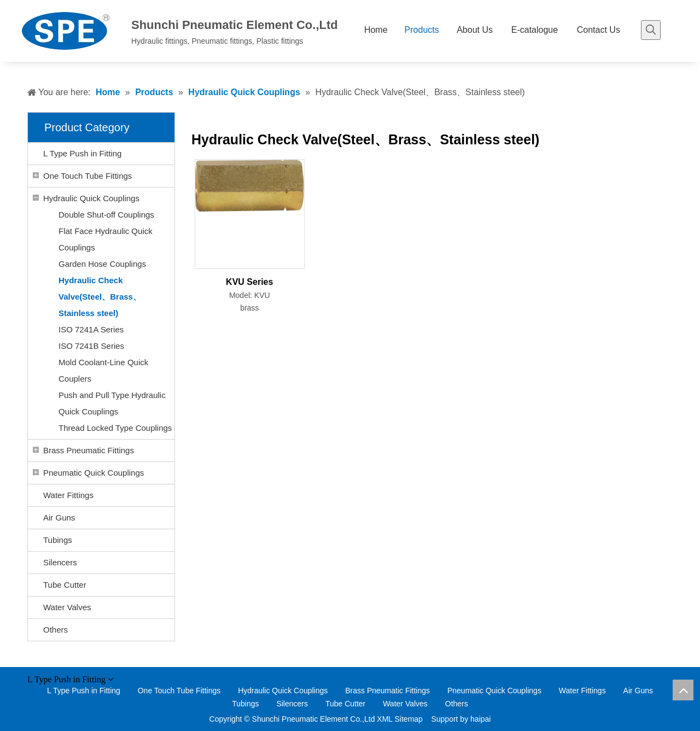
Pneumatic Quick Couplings (94, 473)
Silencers (60, 562)
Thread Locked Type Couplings (115, 428)
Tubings (58, 540)
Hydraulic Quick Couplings (91, 198)
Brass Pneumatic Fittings (89, 450)
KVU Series (249, 282)
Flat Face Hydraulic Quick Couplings (106, 239)
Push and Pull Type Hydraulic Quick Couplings (112, 403)
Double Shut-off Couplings (106, 215)
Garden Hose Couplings (102, 264)
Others (56, 630)
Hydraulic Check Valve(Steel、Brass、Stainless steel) (100, 297)
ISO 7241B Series (91, 346)
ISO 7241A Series (91, 329)
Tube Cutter (65, 585)
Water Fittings (68, 495)
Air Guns (59, 517)
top (683, 690)
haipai (480, 719)
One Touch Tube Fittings (87, 176)
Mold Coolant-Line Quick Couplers (103, 370)
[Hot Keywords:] (651, 30)
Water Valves (67, 607)
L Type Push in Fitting (82, 153)
